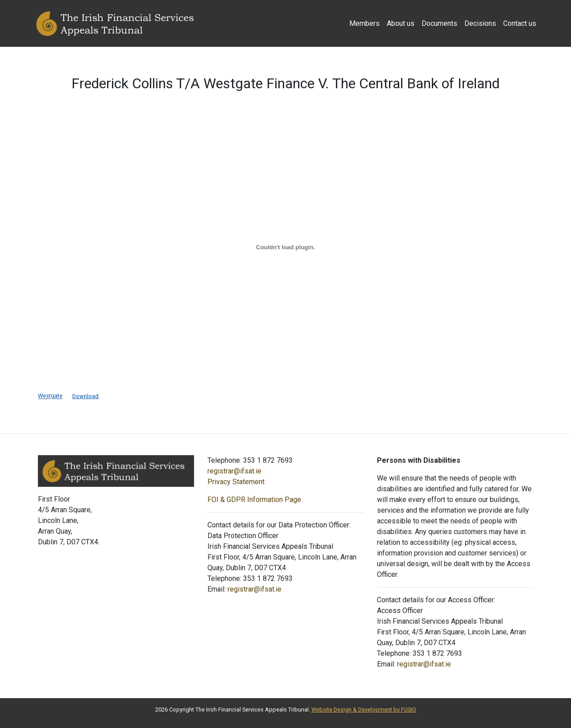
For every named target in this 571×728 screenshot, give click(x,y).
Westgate (50, 396)
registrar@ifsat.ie (234, 471)
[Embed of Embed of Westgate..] (285, 247)
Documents (439, 23)
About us (401, 23)
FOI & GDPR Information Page (254, 500)
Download (85, 396)
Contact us (520, 23)
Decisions (480, 23)
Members (364, 23)
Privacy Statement (236, 482)
